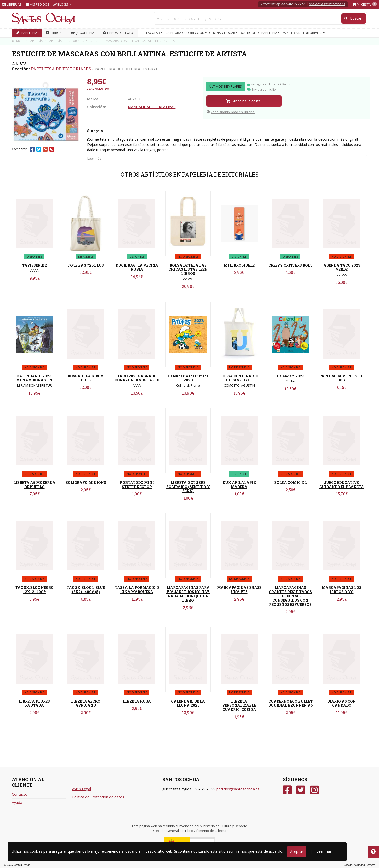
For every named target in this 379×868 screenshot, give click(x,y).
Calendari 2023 (291, 376)
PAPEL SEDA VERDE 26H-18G (342, 378)
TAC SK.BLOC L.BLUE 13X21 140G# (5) (86, 590)
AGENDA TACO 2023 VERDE (342, 267)
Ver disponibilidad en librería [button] (231, 112)
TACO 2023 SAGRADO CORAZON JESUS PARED (137, 378)
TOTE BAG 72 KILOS (86, 265)
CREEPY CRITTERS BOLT (290, 265)
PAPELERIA (27, 33)
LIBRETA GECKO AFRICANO (86, 703)
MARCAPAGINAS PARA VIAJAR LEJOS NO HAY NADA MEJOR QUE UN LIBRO (188, 594)
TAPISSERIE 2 (35, 265)
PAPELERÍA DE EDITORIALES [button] (302, 33)
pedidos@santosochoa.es (327, 4)
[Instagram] (314, 790)
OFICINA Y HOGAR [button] (223, 33)
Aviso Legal (81, 789)
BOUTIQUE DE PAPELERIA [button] (259, 33)
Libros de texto (118, 33)
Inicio (18, 41)
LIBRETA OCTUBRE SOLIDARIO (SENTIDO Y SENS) (188, 487)
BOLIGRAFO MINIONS (86, 482)
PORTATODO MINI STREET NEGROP (137, 485)
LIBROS (54, 33)
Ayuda (17, 803)
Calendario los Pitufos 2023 (188, 378)
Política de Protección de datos (98, 797)
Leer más (94, 158)
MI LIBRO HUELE (239, 265)
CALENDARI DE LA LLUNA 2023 (188, 703)
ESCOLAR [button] (153, 33)
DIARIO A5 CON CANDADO (342, 703)
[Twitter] (301, 790)
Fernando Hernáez (365, 865)
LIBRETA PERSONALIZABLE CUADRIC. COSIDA (239, 705)
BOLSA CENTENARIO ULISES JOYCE (239, 378)
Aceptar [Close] (297, 852)
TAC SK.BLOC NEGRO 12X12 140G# (35, 590)
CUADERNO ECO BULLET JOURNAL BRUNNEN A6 (291, 703)
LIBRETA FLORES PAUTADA (34, 703)
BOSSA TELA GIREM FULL (86, 378)
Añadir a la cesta (243, 101)
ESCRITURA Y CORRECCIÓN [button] (185, 33)
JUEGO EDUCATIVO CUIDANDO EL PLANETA (342, 485)
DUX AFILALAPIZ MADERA (239, 485)
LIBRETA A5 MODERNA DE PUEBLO (34, 485)
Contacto (20, 794)
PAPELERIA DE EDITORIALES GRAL (126, 69)
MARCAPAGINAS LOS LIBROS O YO (342, 590)
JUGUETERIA (82, 33)
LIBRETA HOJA (137, 701)
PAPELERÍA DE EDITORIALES (61, 69)
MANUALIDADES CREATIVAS (152, 107)
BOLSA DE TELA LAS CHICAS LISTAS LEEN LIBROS (188, 270)
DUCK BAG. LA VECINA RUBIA (137, 267)
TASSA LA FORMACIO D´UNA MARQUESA (137, 590)
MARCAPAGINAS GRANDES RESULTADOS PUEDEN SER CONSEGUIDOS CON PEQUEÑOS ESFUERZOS (290, 596)
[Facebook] (287, 790)
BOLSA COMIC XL (290, 482)
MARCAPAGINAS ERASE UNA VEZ (239, 590)
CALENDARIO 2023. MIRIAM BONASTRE (35, 378)
